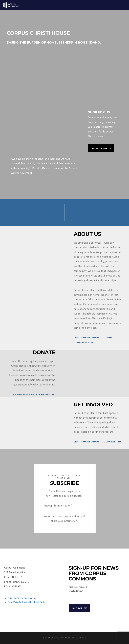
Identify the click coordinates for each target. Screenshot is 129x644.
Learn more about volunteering (98, 442)
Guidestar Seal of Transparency (22, 598)
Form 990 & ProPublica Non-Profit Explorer (28, 602)
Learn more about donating (34, 394)
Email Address (76, 591)
